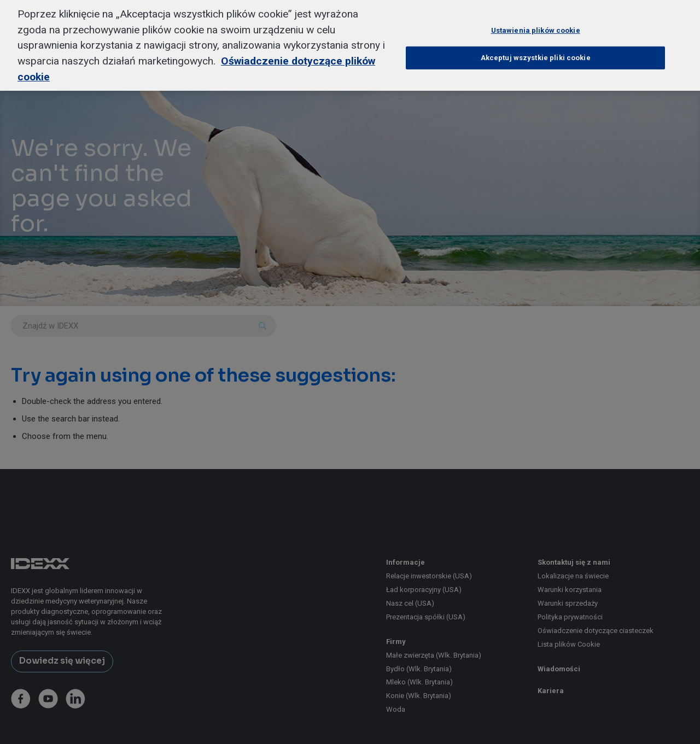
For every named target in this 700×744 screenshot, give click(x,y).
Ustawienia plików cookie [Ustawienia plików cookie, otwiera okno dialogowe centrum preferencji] (536, 18)
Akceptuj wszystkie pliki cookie (536, 45)
